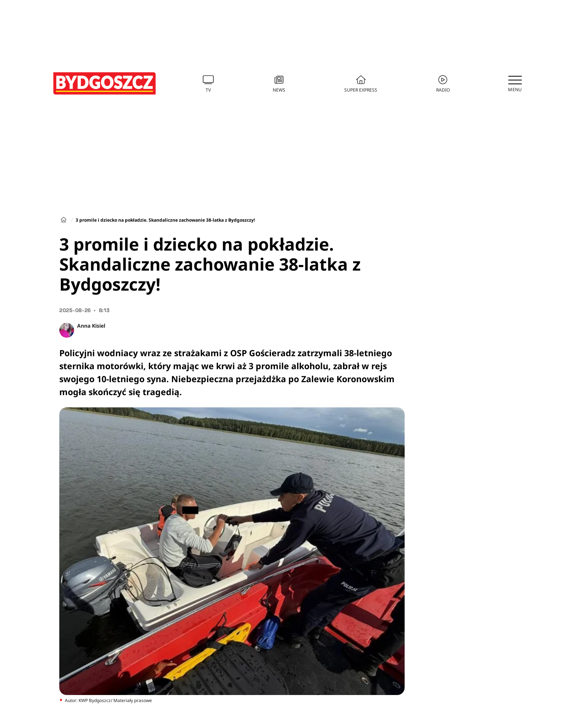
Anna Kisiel (91, 326)
